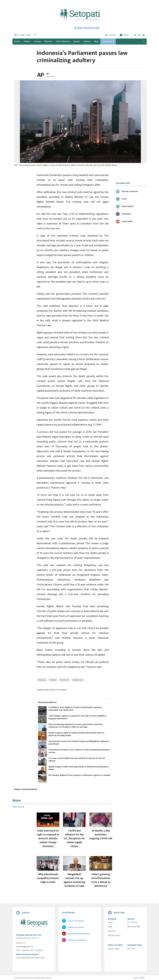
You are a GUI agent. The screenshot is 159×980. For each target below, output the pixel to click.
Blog (96, 42)
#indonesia (42, 680)
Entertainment (63, 42)
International (108, 42)
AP (48, 74)
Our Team (131, 949)
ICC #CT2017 (133, 922)
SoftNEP (142, 977)
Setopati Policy (114, 936)
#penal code (64, 680)
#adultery (53, 680)
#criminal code (78, 680)
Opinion (87, 42)
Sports (77, 42)
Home (110, 922)
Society (37, 42)
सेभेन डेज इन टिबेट (134, 927)
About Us (112, 931)
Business (48, 42)
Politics (27, 42)
